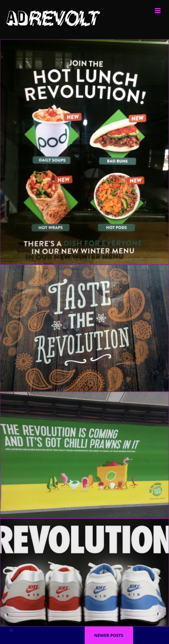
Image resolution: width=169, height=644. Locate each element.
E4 (11, 630)
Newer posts (109, 635)
